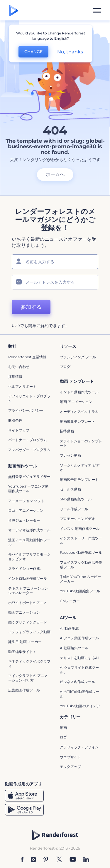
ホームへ (55, 174)
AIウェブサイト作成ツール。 (79, 670)
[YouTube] (73, 859)
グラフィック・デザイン (79, 747)
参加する (31, 307)
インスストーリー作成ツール (81, 540)
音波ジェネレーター (24, 520)
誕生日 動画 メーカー (25, 642)
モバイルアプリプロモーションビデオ (29, 557)
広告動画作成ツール (24, 690)
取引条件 (15, 420)
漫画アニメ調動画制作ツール (29, 542)
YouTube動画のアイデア (80, 706)
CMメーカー (70, 601)
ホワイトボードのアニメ (28, 603)
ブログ (65, 367)
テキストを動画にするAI (79, 658)
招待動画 (67, 431)
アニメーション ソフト (26, 501)
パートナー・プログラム (28, 440)
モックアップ (70, 767)
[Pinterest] (46, 859)
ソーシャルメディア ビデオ (80, 468)
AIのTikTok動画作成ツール (80, 694)
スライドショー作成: (24, 569)
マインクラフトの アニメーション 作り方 (28, 678)
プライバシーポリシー (26, 410)
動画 (63, 728)
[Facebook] (22, 859)
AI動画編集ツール (74, 648)
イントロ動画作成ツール (79, 392)
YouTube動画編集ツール (80, 591)
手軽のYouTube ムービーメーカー (80, 579)
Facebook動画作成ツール (81, 552)
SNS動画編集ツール (76, 499)
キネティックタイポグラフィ (29, 664)
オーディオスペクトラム (79, 412)
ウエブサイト (70, 757)
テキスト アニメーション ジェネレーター (28, 591)
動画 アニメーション (76, 402)
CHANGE (33, 52)
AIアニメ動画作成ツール (79, 638)
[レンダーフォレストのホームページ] (13, 10)
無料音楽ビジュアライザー (29, 477)
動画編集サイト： (22, 652)
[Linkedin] (86, 859)
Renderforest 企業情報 (27, 357)
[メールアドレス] (55, 282)
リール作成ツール (74, 509)
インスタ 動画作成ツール (80, 529)
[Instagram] (33, 859)
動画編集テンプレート (77, 421)
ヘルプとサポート (22, 386)
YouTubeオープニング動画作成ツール (28, 489)
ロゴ (63, 737)
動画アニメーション (24, 612)
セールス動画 (70, 489)
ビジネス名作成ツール (77, 682)
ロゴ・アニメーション (26, 510)
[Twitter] (59, 859)
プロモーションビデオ (77, 519)
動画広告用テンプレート (79, 480)
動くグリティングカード (28, 622)
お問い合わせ (19, 367)
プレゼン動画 (70, 455)
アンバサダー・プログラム (29, 450)
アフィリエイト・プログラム (29, 398)
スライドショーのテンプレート (81, 443)
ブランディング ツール (78, 357)
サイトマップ (19, 430)
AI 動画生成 (69, 628)
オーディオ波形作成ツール (29, 530)
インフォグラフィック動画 (29, 632)
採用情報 (15, 377)
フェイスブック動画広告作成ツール (81, 565)
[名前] (55, 262)
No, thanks (70, 52)
